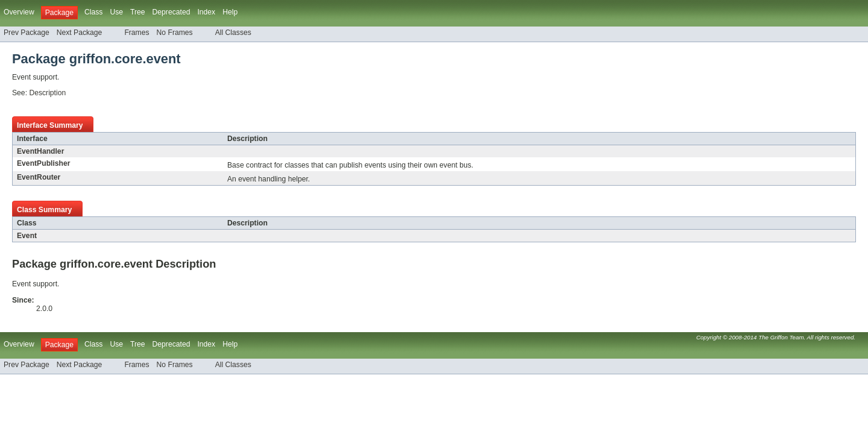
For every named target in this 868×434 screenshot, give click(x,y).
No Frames (175, 33)
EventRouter (39, 177)
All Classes (233, 33)
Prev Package (27, 33)
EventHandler (40, 151)
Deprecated (171, 12)
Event (27, 236)
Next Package (80, 33)
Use (116, 12)
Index (206, 12)
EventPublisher (44, 163)
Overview (19, 12)
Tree (138, 12)
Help (230, 12)
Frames (137, 33)
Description (47, 93)
